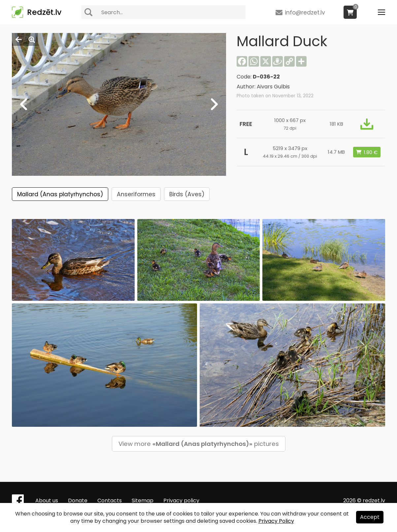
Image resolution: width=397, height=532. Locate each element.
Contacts (110, 501)
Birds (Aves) (187, 194)
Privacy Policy (276, 521)
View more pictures (199, 444)
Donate (78, 501)
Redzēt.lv (44, 12)
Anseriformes (136, 194)
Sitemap (143, 501)
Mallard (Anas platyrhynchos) (60, 194)
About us (47, 501)
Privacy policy (181, 501)
